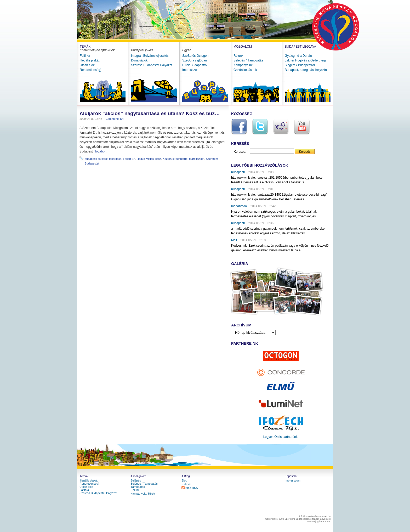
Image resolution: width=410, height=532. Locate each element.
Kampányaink (243, 65)
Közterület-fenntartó (175, 159)
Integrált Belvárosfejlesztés (150, 56)
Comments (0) (115, 119)
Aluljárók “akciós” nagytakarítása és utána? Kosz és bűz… (150, 113)
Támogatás (138, 487)
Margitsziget (197, 159)
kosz (158, 159)
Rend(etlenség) (90, 70)
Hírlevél (186, 484)
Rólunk (238, 56)
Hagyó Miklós (145, 159)
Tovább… (101, 151)
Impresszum (191, 70)
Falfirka (85, 56)
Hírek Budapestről (195, 65)
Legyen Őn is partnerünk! (281, 437)
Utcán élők (87, 65)
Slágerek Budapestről (300, 65)
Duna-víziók (139, 60)
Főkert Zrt (129, 159)
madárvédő (239, 206)
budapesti (238, 172)
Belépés (136, 480)
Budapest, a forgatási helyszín (306, 70)
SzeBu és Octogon (195, 56)
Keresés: (240, 152)
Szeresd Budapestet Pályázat (152, 65)
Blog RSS (192, 488)
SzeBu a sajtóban (195, 60)
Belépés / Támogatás (248, 60)
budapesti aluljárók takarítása (103, 159)
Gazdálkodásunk (245, 70)
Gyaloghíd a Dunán (298, 56)
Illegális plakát (90, 60)
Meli (234, 240)
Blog (184, 480)
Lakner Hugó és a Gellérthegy (306, 60)
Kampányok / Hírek (143, 494)
